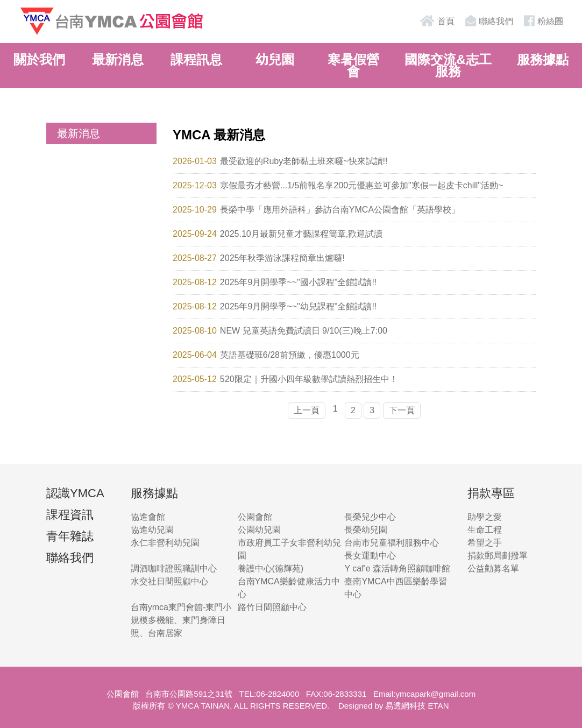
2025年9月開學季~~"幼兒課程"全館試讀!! (298, 306)
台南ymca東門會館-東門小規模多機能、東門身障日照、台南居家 (181, 620)
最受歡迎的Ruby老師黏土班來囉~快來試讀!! (304, 161)
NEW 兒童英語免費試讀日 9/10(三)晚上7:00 (304, 331)
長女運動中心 (370, 556)
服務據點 (543, 59)
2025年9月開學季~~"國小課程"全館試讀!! (298, 282)
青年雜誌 (70, 536)
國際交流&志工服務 (448, 65)
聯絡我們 (488, 21)
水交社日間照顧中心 (169, 581)
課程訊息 (196, 59)
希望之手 (485, 543)
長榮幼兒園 (366, 530)
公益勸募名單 (493, 568)
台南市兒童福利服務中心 (392, 543)
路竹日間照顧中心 (272, 607)
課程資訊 (70, 515)
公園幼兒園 (259, 530)
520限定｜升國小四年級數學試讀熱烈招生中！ (309, 379)
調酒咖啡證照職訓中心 (174, 568)
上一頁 (307, 410)
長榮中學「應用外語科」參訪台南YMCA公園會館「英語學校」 (340, 210)
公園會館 (255, 517)
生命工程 (485, 530)
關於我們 (39, 59)
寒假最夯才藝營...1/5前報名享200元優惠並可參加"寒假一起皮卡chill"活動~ (362, 185)
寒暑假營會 (353, 65)
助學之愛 (485, 517)
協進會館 (148, 517)
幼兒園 (275, 59)
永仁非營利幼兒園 (165, 543)
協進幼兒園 (152, 530)
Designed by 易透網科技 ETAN (394, 706)
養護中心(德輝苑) (271, 568)
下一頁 (402, 410)
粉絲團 (542, 21)
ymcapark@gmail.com (436, 694)
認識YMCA (75, 493)
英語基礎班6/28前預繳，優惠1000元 (290, 355)
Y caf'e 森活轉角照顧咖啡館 (397, 568)
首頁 (437, 21)
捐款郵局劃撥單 (498, 556)
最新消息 (118, 59)
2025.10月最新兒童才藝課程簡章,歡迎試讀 (301, 234)
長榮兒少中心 (370, 517)
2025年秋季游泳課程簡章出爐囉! (282, 258)
